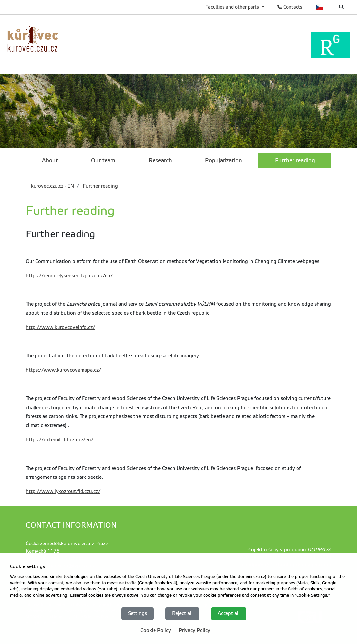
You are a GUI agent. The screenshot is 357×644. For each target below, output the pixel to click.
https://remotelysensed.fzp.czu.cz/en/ (69, 276)
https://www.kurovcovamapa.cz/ (63, 370)
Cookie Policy (156, 630)
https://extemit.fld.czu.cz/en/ (59, 440)
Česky (319, 7)
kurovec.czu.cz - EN (52, 186)
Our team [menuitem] (103, 160)
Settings (137, 613)
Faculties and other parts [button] (233, 7)
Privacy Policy (195, 630)
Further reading (100, 186)
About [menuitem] (50, 160)
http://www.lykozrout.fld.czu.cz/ (63, 491)
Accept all (229, 613)
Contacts (290, 7)
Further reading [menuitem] (295, 160)
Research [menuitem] (160, 160)
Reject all (182, 613)
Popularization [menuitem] (224, 160)
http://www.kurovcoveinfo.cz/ (60, 327)
